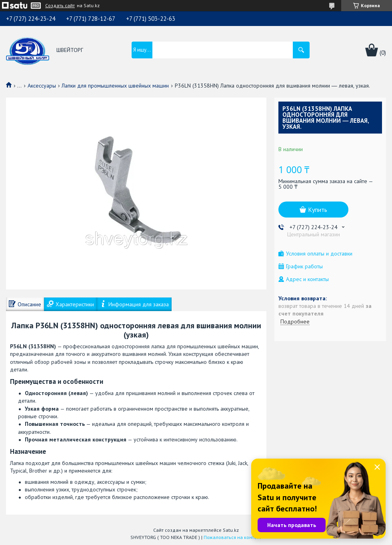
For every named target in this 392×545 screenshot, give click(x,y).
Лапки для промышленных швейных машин (115, 86)
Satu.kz (231, 530)
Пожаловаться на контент (233, 537)
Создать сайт (60, 6)
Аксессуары (42, 86)
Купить (318, 210)
